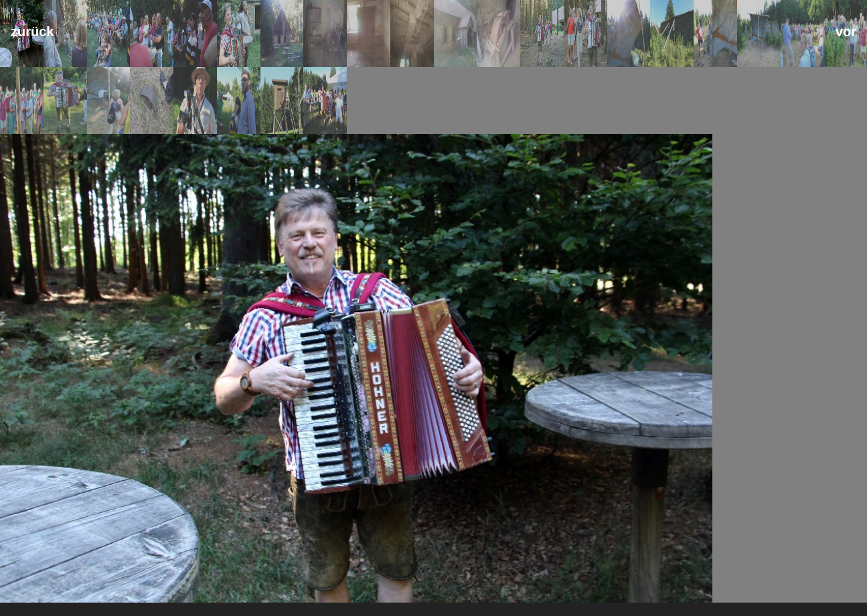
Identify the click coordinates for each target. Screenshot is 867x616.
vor (846, 31)
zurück (32, 31)
